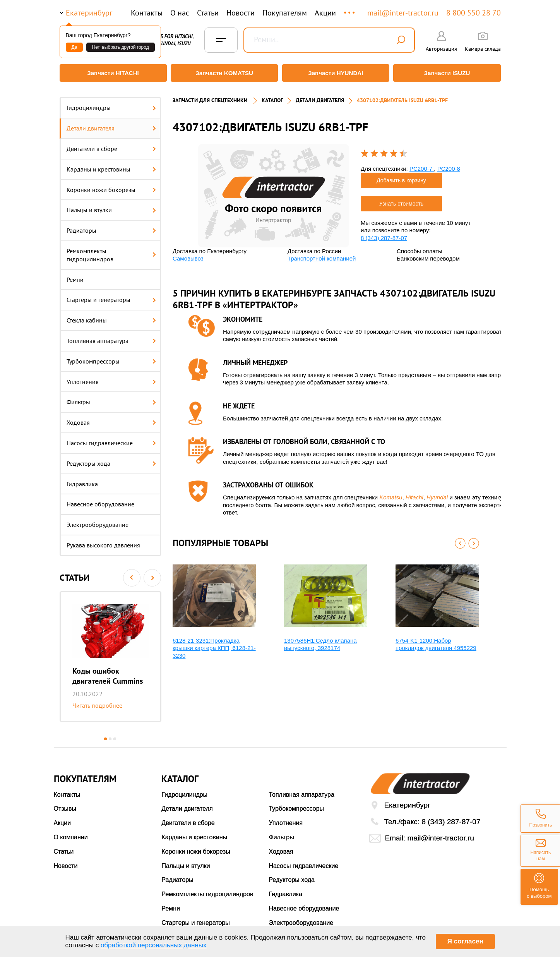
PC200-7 (422, 165)
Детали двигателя (111, 125)
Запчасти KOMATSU (224, 73)
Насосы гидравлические (111, 439)
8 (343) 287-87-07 (384, 234)
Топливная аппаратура (111, 337)
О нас (180, 13)
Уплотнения (111, 378)
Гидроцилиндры (111, 104)
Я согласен (465, 941)
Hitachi (414, 494)
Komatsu (391, 494)
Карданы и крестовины (111, 165)
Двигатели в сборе (111, 145)
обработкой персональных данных (154, 945)
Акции (325, 13)
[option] (110, 653)
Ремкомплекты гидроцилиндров (111, 251)
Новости (241, 13)
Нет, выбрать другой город (121, 47)
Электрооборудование (98, 521)
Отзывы (65, 805)
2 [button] (110, 735)
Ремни (75, 276)
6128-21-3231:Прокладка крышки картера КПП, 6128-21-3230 (214, 644)
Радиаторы (111, 227)
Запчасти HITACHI (111, 73)
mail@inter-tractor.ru (403, 13)
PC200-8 (449, 165)
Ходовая (111, 419)
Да (74, 47)
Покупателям (285, 13)
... (350, 9)
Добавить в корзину (401, 177)
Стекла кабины (111, 317)
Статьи (208, 13)
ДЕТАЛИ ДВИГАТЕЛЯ (320, 97)
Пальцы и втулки (111, 206)
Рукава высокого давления (103, 542)
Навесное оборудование (100, 501)
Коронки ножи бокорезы (111, 186)
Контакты (147, 13)
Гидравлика (82, 480)
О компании (71, 834)
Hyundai (437, 494)
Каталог (272, 97)
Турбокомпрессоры (111, 357)
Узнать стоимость (401, 200)
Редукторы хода (111, 460)
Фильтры (111, 398)
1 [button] (105, 735)
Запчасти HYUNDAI (336, 73)
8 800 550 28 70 (474, 13)
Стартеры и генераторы (111, 296)
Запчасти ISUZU (449, 73)
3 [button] (115, 735)
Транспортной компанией (322, 255)
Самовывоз (188, 255)
